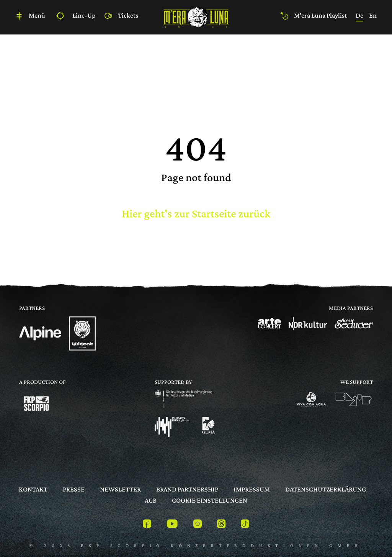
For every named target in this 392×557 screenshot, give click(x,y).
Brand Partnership (187, 489)
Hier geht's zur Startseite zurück (196, 213)
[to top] (363, 535)
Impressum (252, 489)
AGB (151, 500)
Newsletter (120, 489)
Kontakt (33, 489)
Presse (74, 489)
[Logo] (40, 333)
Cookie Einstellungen (210, 500)
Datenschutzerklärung (326, 489)
